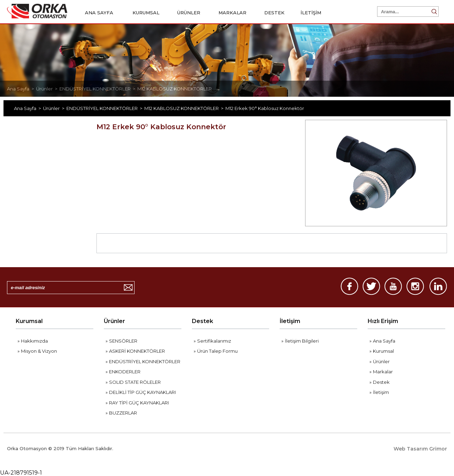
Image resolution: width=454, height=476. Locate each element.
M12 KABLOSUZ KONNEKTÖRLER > (185, 108)
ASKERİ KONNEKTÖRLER (137, 351)
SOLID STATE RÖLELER (135, 382)
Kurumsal (29, 321)
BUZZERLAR (123, 413)
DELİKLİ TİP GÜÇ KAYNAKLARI (142, 392)
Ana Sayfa (384, 341)
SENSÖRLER (123, 341)
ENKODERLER (125, 372)
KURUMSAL (148, 13)
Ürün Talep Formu (217, 351)
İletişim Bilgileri (302, 341)
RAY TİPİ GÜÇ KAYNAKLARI (139, 403)
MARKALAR (235, 13)
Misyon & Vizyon (39, 351)
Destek (203, 321)
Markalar (383, 372)
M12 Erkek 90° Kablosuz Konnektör (265, 108)
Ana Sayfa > (21, 89)
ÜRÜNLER (191, 13)
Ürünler (114, 321)
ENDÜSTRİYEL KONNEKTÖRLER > (98, 89)
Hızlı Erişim (383, 321)
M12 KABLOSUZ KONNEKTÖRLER (175, 89)
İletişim (290, 321)
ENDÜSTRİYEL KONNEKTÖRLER (145, 361)
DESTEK (274, 13)
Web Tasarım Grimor (420, 449)
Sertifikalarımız (214, 341)
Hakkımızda (34, 341)
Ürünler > (48, 89)
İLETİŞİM (311, 13)
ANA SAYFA (99, 13)
